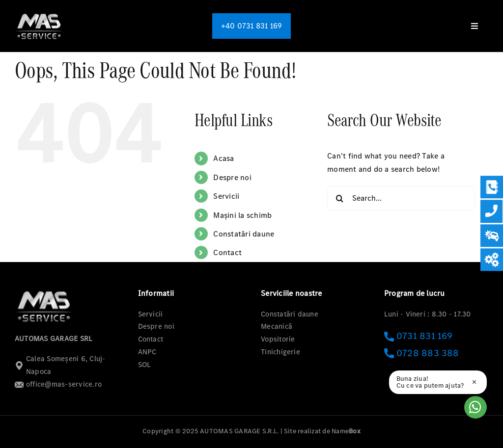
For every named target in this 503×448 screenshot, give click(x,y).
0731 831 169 (419, 336)
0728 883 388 (422, 353)
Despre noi (232, 177)
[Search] (339, 198)
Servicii (226, 196)
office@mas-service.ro (58, 384)
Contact (227, 252)
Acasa (224, 158)
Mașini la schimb (242, 215)
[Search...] (401, 198)
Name (346, 431)
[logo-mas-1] (39, 13)
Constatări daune (244, 234)
